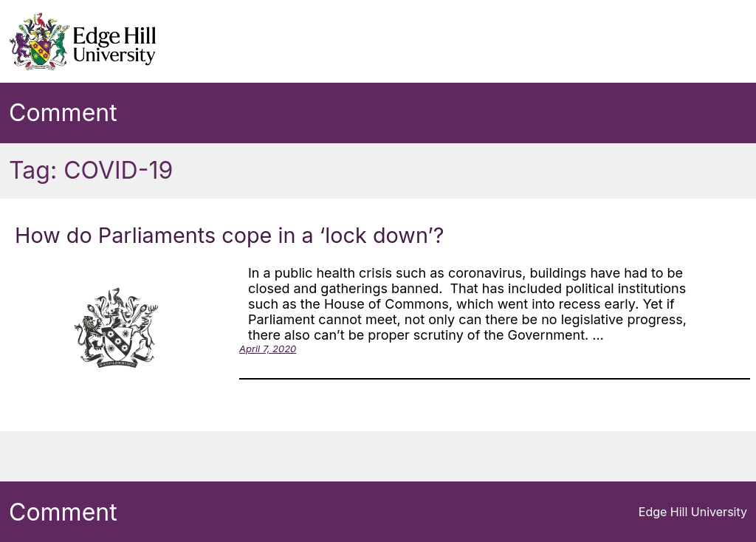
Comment (63, 113)
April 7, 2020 (268, 349)
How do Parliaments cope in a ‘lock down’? (230, 235)
